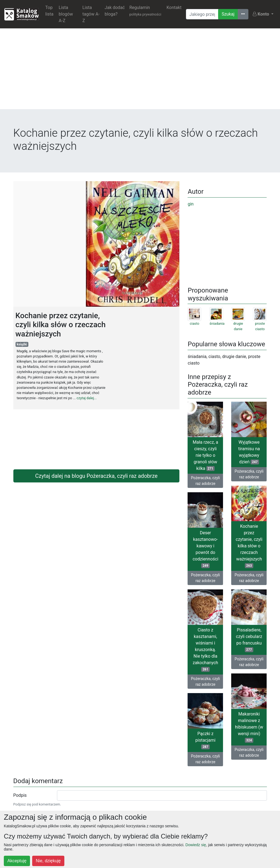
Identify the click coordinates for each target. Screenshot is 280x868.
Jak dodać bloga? (115, 11)
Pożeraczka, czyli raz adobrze (206, 481)
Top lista (49, 11)
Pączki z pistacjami (206, 740)
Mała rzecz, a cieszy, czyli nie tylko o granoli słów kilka (206, 455)
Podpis (20, 795)
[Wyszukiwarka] (202, 14)
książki (22, 344)
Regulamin (145, 11)
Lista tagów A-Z (91, 14)
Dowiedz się (196, 845)
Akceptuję (17, 861)
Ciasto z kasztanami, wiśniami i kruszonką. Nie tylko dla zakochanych (205, 650)
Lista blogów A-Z (66, 14)
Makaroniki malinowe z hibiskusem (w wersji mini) (249, 727)
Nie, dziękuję (48, 861)
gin (191, 204)
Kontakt (174, 8)
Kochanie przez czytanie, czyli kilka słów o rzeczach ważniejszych (249, 546)
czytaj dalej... (87, 398)
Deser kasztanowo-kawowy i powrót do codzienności (205, 549)
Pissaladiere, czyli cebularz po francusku (249, 640)
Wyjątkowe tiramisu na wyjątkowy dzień (249, 452)
